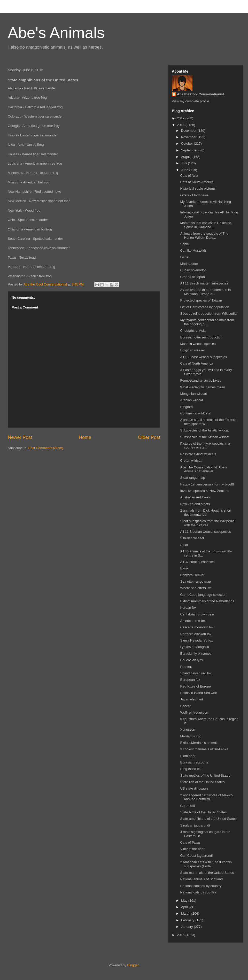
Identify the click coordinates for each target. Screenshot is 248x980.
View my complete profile (190, 101)
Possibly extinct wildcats (198, 454)
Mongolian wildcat (193, 394)
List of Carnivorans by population (204, 307)
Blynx (184, 568)
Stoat (184, 545)
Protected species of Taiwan (201, 300)
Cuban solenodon (193, 270)
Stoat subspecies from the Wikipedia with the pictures (207, 523)
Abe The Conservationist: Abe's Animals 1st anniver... (203, 469)
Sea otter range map (195, 581)
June (185, 170)
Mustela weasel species (198, 344)
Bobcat (185, 706)
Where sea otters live (196, 588)
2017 (181, 118)
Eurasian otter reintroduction (201, 337)
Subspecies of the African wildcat (205, 437)
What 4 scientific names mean (202, 387)
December (189, 131)
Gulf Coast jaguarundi (196, 856)
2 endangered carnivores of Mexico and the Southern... (206, 797)
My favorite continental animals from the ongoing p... (207, 322)
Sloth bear (188, 756)
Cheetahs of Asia (193, 331)
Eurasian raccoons (194, 762)
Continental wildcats (195, 413)
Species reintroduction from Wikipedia (208, 314)
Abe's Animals (56, 33)
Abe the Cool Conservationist (200, 94)
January (188, 927)
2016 (181, 125)
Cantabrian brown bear (197, 614)
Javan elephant (191, 699)
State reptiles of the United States (205, 775)
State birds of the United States (203, 812)
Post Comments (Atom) (46, 448)
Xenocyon (188, 730)
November (189, 137)
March (186, 913)
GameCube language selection (203, 595)
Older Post (149, 437)
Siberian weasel (192, 538)
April (185, 907)
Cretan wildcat (191, 461)
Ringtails (187, 407)
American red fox (193, 621)
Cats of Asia (189, 176)
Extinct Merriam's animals (199, 743)
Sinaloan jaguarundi (195, 825)
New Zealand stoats (195, 504)
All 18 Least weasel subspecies (203, 357)
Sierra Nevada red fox (196, 640)
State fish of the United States (202, 782)
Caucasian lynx (191, 660)
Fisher (185, 257)
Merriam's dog (191, 736)
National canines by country (201, 886)
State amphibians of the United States (208, 819)
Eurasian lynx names (196, 654)
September (190, 150)
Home (85, 437)
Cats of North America (196, 363)
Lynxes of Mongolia (195, 647)
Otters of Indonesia (194, 195)
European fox (190, 680)
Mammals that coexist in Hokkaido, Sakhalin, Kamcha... (206, 225)
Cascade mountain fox (197, 627)
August (187, 157)
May (185, 901)
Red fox (186, 667)
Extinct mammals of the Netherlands (207, 601)
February (188, 920)
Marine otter (189, 264)
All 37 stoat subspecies (197, 562)
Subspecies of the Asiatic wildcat (204, 430)
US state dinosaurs (194, 788)
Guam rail (187, 806)
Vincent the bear (192, 849)
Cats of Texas (190, 842)
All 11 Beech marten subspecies (204, 283)
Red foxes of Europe (195, 686)
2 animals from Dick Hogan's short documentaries (206, 512)
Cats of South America (197, 182)
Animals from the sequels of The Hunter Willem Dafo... (204, 236)
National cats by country (198, 892)
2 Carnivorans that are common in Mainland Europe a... (205, 292)
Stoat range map (192, 478)
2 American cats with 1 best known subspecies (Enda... (206, 864)
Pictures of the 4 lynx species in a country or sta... (205, 446)
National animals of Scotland (201, 879)
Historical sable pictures (198, 188)
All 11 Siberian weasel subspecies (206, 532)
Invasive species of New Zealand (205, 491)
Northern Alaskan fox (196, 634)
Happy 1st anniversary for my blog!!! (207, 484)
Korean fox (188, 608)
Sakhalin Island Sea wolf (198, 693)
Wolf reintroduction (194, 712)
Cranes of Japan (192, 277)
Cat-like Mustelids (193, 250)
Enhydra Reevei (192, 575)
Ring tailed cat (191, 769)
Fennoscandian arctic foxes (200, 380)
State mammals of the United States (207, 873)
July (185, 163)
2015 (181, 935)
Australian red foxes (195, 497)
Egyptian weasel (192, 350)
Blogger (133, 965)
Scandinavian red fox (196, 673)
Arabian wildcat (191, 400)
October (188, 144)
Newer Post (20, 437)
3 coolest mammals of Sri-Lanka (204, 749)
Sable (184, 244)
